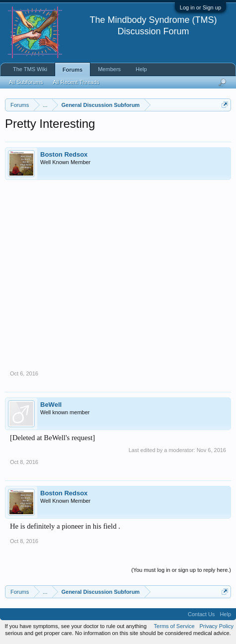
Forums (73, 70)
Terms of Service (174, 626)
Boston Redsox (64, 154)
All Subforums (26, 82)
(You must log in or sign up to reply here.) (181, 570)
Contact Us (201, 614)
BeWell (51, 405)
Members (109, 69)
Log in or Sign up (200, 7)
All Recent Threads (76, 82)
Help (141, 69)
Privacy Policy (217, 626)
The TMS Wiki (30, 69)
